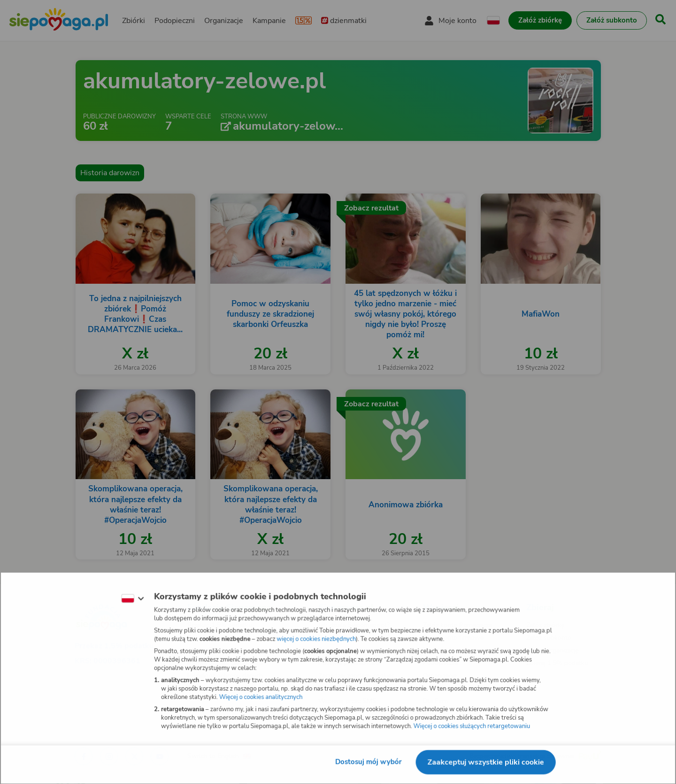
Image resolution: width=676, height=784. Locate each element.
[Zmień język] (132, 598)
